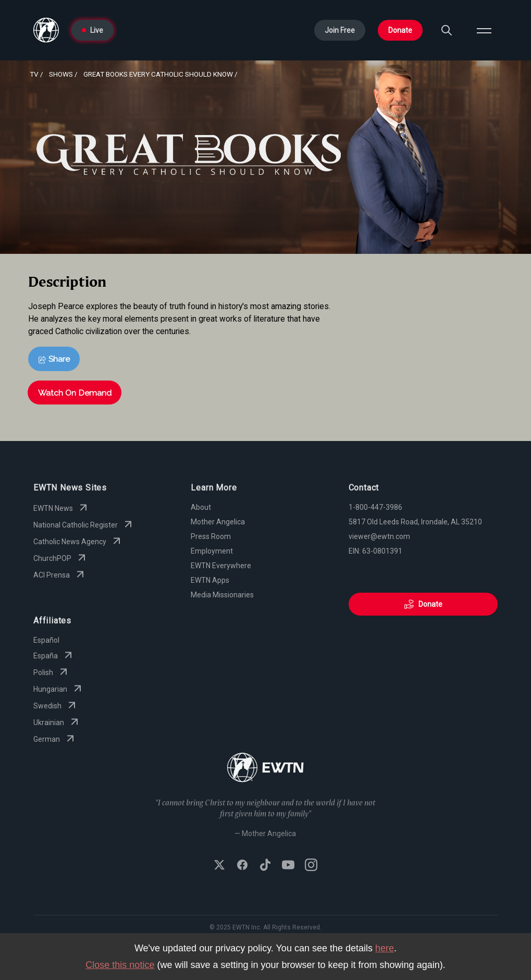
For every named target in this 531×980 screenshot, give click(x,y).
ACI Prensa (60, 575)
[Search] (447, 30)
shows (61, 74)
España (54, 656)
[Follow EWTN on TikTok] (265, 866)
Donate (400, 30)
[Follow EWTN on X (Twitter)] (219, 866)
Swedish (56, 706)
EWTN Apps (210, 580)
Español (46, 640)
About (201, 507)
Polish (52, 672)
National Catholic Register (84, 525)
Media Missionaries (222, 595)
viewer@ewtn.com (379, 536)
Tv (34, 74)
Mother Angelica (218, 522)
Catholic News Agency (78, 542)
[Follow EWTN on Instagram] (311, 866)
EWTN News (61, 508)
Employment (212, 551)
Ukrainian (57, 722)
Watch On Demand (75, 393)
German (55, 739)
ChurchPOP (61, 558)
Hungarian (59, 689)
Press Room (211, 536)
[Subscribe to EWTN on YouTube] (288, 866)
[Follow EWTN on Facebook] (242, 866)
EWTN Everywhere (221, 566)
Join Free (340, 30)
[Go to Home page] (46, 30)
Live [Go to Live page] (92, 30)
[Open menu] (484, 30)
